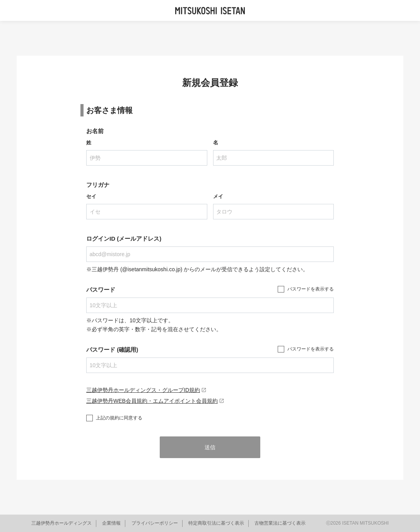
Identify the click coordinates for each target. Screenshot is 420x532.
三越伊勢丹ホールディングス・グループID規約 (146, 390)
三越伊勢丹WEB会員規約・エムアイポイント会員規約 (155, 401)
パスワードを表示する (311, 289)
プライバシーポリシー (155, 523)
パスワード (101, 290)
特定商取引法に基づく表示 (216, 523)
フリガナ (98, 185)
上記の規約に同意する (119, 418)
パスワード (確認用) (112, 350)
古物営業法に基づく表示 (280, 523)
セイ (91, 196)
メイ (218, 196)
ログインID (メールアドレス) (124, 239)
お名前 (95, 131)
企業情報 (111, 523)
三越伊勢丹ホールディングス (61, 523)
